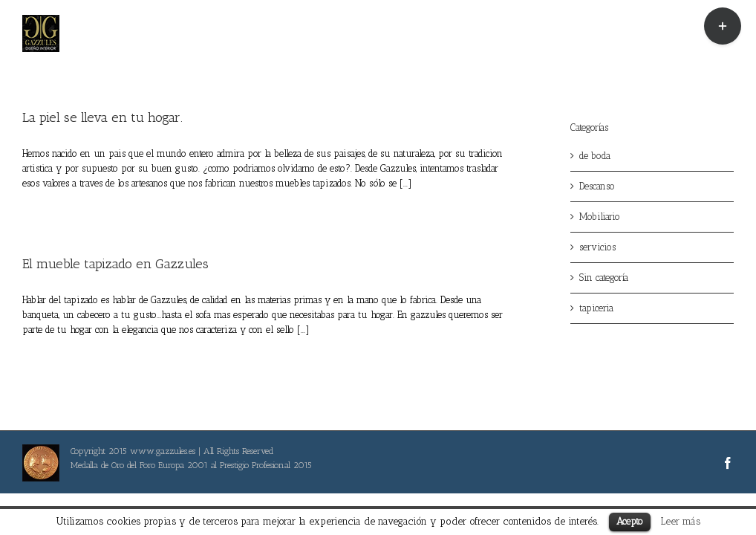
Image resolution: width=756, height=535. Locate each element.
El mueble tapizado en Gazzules (115, 264)
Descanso (597, 186)
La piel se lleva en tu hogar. (102, 117)
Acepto (630, 521)
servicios (597, 247)
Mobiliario (600, 217)
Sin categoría (604, 278)
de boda (595, 156)
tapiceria (596, 308)
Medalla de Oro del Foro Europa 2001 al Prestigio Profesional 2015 (191, 465)
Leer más (681, 521)
